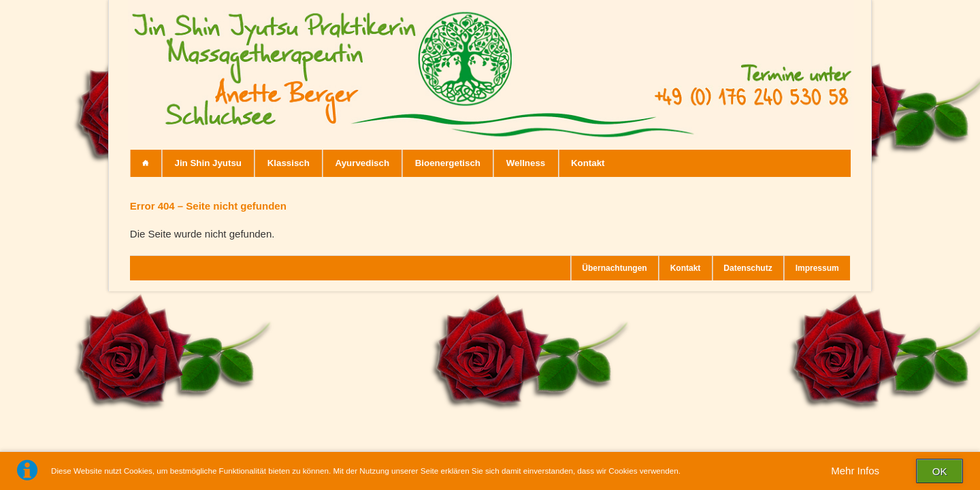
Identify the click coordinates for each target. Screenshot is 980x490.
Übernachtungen (614, 268)
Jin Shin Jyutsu (208, 163)
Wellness (526, 163)
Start (146, 163)
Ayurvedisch (363, 163)
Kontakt (588, 163)
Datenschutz (748, 268)
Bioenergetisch (448, 163)
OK (940, 471)
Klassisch (289, 163)
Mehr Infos (855, 471)
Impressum (817, 268)
